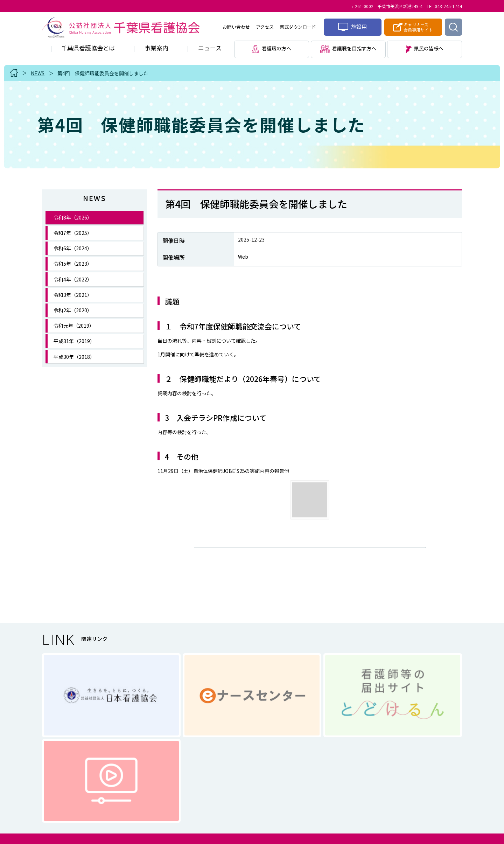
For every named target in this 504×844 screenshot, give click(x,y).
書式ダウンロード (298, 27)
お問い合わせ (236, 27)
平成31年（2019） (74, 341)
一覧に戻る (310, 553)
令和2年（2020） (73, 310)
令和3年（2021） (73, 295)
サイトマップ (295, 780)
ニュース (210, 48)
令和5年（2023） (73, 264)
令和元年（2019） (74, 326)
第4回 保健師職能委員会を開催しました (103, 73)
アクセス (265, 27)
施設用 (352, 27)
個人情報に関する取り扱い (227, 780)
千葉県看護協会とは (88, 48)
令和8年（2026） (73, 217)
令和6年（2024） (73, 248)
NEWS (38, 73)
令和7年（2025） (73, 233)
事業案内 (156, 48)
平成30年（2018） (74, 357)
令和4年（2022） (73, 279)
